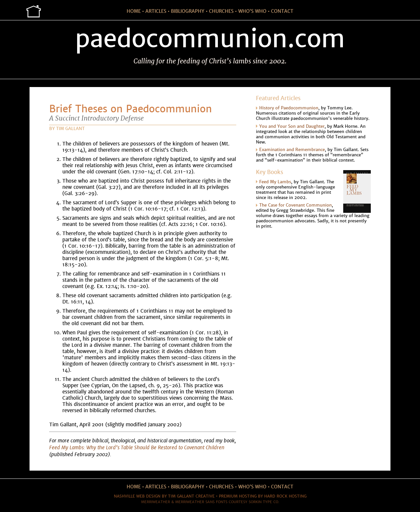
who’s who (252, 11)
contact (282, 11)
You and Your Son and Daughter (292, 126)
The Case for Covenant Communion (295, 205)
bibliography (188, 11)
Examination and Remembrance (292, 150)
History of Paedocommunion (289, 108)
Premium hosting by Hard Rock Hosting (263, 496)
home (134, 11)
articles (156, 11)
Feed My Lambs (275, 182)
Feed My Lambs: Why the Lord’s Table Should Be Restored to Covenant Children (137, 447)
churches (221, 11)
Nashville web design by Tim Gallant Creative (164, 496)
